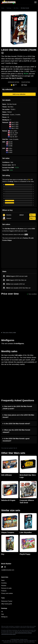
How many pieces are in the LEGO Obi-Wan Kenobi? (18, 416)
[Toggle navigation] (35, 2)
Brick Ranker (6, 564)
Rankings (9, 8)
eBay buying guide (7, 604)
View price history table (9, 333)
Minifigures (4, 617)
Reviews (4, 586)
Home (3, 8)
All (2, 612)
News (3, 580)
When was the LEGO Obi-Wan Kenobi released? (16, 431)
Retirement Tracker (7, 601)
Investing (4, 583)
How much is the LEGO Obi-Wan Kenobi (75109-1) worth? (17, 408)
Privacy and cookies (7, 593)
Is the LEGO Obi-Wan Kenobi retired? (17, 424)
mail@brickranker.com (8, 570)
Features (4, 591)
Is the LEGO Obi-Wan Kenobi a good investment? (16, 440)
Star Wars (16, 8)
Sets (3, 614)
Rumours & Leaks (6, 588)
